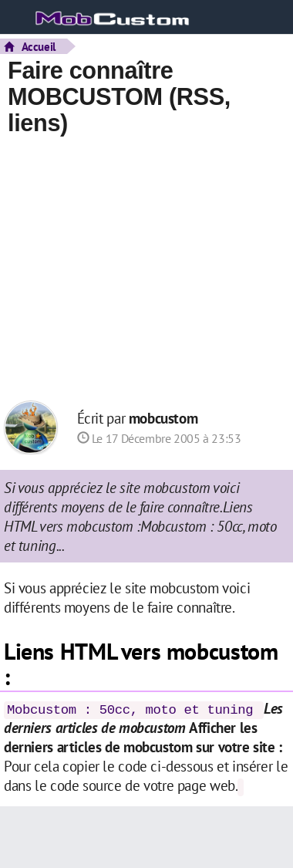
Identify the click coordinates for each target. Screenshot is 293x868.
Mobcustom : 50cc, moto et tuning (130, 710)
